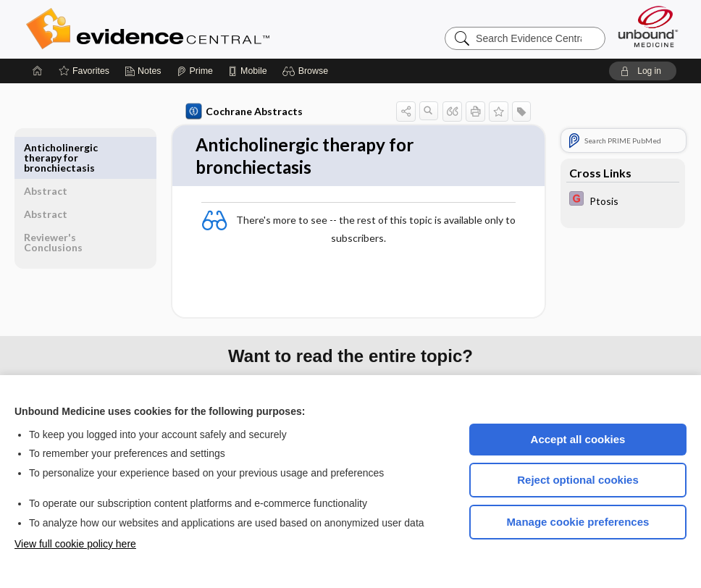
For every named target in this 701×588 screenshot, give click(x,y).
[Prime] (195, 71)
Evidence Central (206, 29)
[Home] (38, 71)
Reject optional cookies (578, 480)
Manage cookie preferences (578, 522)
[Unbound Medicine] (648, 26)
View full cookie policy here (75, 544)
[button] (307, 71)
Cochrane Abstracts (229, 112)
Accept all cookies (578, 439)
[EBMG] (623, 200)
